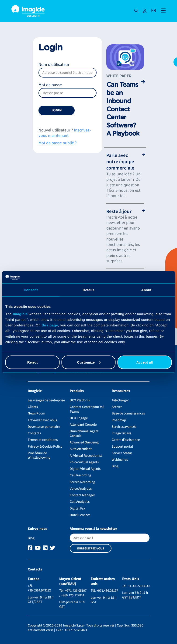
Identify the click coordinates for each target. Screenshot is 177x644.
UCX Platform (80, 400)
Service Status (122, 453)
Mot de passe (68, 90)
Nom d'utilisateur (68, 70)
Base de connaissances (128, 413)
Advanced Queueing (84, 442)
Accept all (144, 362)
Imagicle (20, 314)
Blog (115, 466)
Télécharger (120, 400)
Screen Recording (82, 482)
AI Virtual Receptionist (86, 456)
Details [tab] (89, 290)
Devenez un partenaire (44, 427)
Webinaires (120, 460)
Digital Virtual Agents (85, 469)
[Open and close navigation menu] (163, 10)
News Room (36, 413)
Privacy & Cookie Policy (45, 447)
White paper (119, 76)
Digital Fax (77, 508)
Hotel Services (80, 515)
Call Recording (80, 475)
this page (50, 325)
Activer (117, 407)
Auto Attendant (81, 449)
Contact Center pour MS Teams (87, 409)
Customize (89, 362)
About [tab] (146, 290)
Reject (33, 362)
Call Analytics (80, 502)
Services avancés (124, 427)
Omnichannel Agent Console (84, 433)
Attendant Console (83, 425)
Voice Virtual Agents (84, 462)
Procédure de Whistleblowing (39, 455)
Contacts (34, 433)
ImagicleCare (121, 433)
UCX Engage (79, 418)
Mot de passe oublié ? (58, 143)
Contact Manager (82, 495)
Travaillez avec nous (42, 420)
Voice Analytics (81, 489)
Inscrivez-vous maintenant (65, 133)
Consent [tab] (31, 290)
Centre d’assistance (126, 440)
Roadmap (119, 420)
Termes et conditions (43, 440)
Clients (33, 407)
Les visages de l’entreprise (46, 400)
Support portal (122, 447)
